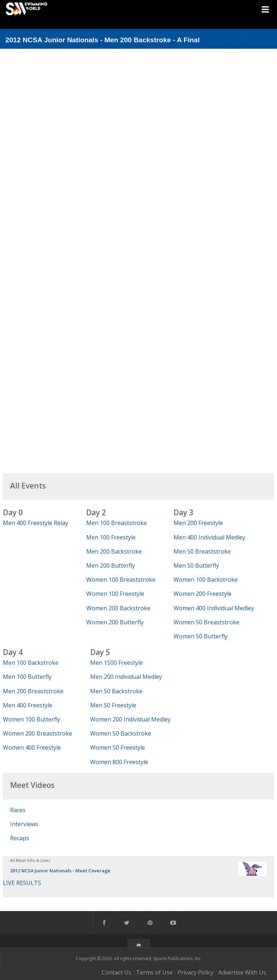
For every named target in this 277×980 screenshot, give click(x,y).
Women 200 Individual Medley (130, 719)
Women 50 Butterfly (201, 636)
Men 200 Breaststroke (33, 691)
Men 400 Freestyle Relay (36, 523)
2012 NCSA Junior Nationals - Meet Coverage (60, 871)
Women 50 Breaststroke (206, 622)
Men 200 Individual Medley (126, 677)
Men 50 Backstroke (116, 691)
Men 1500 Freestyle (116, 663)
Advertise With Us (242, 972)
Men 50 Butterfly (196, 565)
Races (18, 810)
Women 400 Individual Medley (214, 608)
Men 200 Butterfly (111, 565)
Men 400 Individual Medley (209, 537)
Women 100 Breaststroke (121, 580)
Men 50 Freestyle (113, 705)
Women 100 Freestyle (115, 594)
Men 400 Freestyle (28, 705)
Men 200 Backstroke (114, 551)
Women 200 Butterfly (115, 622)
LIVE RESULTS (22, 883)
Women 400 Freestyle (32, 747)
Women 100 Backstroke (206, 580)
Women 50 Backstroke (121, 733)
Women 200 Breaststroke (38, 733)
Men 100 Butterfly (27, 677)
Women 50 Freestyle (118, 747)
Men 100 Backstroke (31, 663)
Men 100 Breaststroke (116, 523)
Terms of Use (154, 972)
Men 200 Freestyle (198, 523)
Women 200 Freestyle (203, 594)
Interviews (24, 824)
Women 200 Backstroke (118, 608)
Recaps (20, 838)
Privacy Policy (195, 972)
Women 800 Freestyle (119, 762)
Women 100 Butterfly (32, 719)
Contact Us (116, 972)
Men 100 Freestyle (111, 537)
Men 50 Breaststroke (202, 551)
